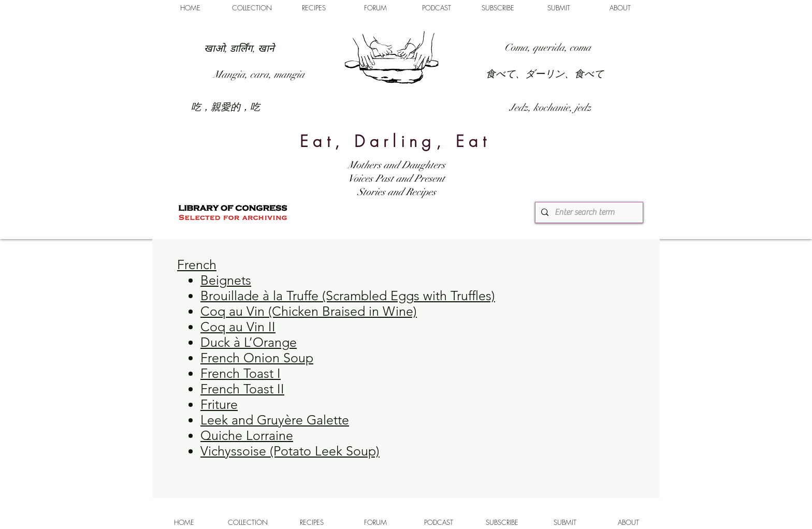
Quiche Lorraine (247, 435)
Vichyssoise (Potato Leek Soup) (290, 451)
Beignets (226, 280)
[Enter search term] (588, 212)
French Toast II (242, 389)
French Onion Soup (257, 358)
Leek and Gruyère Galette (275, 420)
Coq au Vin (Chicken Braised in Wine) (309, 311)
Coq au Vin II (238, 327)
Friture (219, 404)
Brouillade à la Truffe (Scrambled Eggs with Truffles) (348, 296)
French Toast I (241, 373)
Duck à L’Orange (249, 342)
